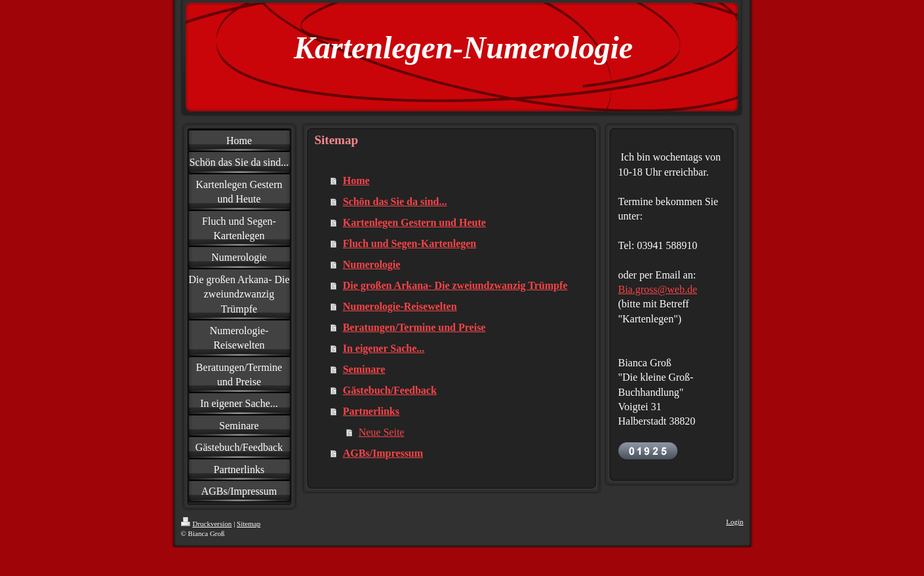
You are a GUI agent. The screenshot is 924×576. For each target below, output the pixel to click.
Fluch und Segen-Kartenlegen (410, 243)
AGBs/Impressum (383, 453)
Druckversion (207, 524)
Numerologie (372, 264)
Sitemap (249, 524)
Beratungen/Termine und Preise (414, 327)
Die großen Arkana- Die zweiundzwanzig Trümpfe (455, 285)
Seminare (364, 369)
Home (356, 181)
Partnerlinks (371, 411)
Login (734, 522)
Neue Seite (382, 432)
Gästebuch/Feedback (390, 390)
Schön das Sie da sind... (395, 202)
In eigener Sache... (384, 348)
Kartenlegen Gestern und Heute (414, 222)
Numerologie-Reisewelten (400, 306)
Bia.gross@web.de (658, 289)
